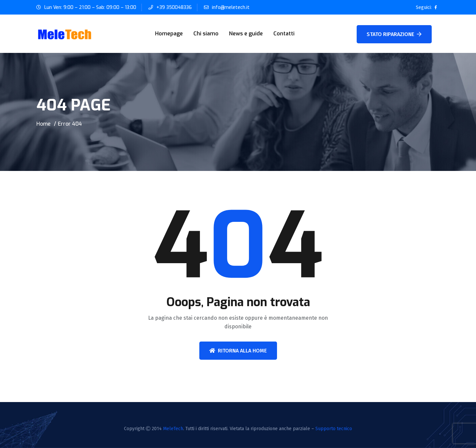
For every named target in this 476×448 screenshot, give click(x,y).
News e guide (246, 34)
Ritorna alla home (238, 351)
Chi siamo (206, 34)
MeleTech (173, 429)
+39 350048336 (174, 7)
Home (43, 124)
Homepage (169, 34)
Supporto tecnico (334, 429)
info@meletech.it (231, 7)
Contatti (284, 34)
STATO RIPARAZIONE (394, 34)
